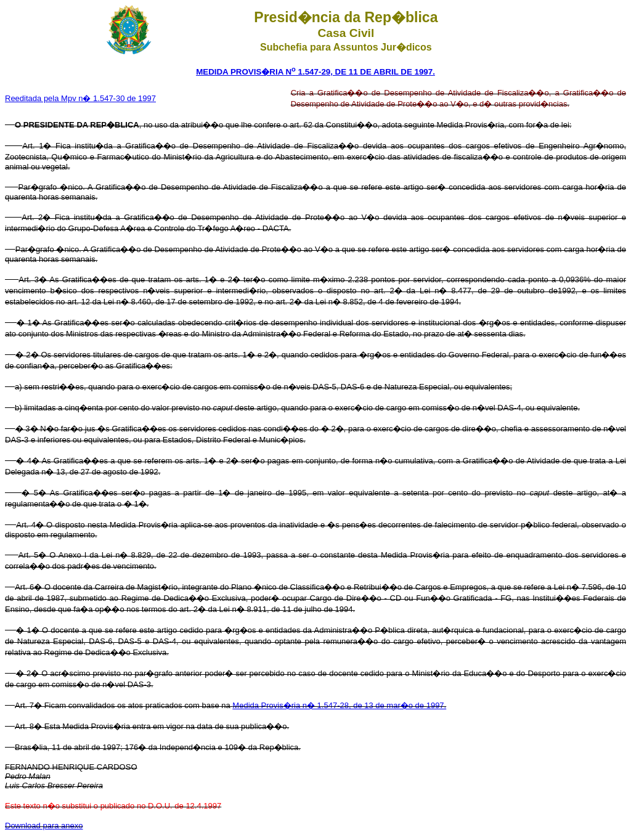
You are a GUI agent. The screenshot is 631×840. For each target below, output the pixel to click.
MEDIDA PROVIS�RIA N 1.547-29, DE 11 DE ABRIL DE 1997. (315, 72)
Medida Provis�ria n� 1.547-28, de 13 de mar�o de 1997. (339, 705)
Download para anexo (44, 826)
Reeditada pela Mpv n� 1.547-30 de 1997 (80, 98)
